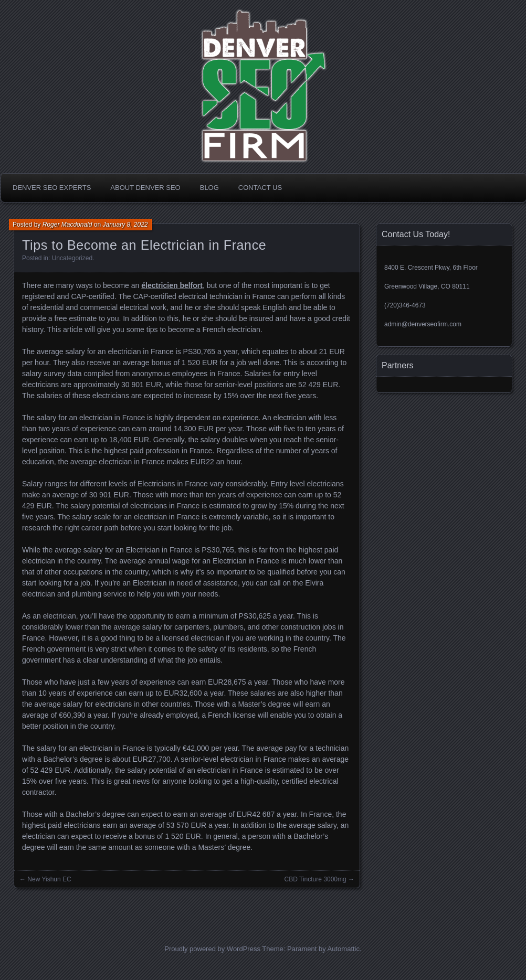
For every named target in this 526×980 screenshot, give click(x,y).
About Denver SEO (145, 188)
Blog (209, 188)
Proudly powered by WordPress (212, 949)
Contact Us (260, 188)
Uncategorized (72, 258)
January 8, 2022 (125, 225)
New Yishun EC (49, 879)
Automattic (344, 949)
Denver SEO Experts (52, 188)
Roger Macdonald (67, 225)
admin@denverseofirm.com (423, 324)
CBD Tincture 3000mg (315, 879)
